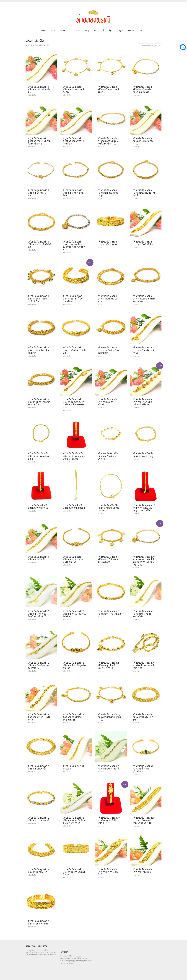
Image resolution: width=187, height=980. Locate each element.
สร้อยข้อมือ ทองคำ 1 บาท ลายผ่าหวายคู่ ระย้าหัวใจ (38, 299)
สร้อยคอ (77, 31)
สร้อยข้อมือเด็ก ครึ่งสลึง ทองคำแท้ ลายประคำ (108, 456)
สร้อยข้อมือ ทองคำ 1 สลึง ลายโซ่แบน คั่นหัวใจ (143, 141)
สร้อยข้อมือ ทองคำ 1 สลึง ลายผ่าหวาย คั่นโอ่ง (73, 193)
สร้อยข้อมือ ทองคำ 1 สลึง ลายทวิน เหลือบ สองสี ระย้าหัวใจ (143, 90)
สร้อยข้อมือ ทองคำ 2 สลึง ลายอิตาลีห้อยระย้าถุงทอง (73, 717)
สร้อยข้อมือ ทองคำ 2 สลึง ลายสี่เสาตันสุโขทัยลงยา (143, 769)
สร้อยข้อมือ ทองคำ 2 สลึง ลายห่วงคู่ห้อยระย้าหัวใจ (143, 614)
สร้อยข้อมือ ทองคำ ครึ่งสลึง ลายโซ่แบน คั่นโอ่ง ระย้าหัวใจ (108, 141)
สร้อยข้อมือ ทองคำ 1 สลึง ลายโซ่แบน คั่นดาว (38, 193)
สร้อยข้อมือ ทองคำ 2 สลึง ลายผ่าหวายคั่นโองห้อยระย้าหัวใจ (38, 614)
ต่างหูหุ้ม (120, 31)
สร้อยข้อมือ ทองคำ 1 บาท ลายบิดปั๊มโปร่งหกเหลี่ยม (73, 299)
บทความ (131, 31)
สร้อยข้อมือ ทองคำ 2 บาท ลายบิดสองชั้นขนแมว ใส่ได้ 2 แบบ (143, 820)
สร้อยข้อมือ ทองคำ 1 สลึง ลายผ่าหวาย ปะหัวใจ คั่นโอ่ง (73, 560)
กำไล (96, 31)
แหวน (53, 31)
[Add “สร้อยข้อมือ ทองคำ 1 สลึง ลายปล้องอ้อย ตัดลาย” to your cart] (54, 87)
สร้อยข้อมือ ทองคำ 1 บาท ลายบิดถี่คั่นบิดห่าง (108, 299)
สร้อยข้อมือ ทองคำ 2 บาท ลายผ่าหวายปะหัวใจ (108, 872)
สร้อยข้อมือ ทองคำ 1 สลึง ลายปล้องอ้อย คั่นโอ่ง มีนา (144, 193)
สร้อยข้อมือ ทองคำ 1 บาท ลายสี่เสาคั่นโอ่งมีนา (74, 350)
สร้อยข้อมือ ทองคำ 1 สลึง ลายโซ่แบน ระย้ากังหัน (74, 90)
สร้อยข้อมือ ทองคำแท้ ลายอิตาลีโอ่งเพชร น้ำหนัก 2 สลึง (144, 665)
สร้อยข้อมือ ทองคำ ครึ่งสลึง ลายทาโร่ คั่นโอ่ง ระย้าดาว (39, 141)
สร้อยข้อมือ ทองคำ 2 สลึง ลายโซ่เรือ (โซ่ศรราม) (39, 717)
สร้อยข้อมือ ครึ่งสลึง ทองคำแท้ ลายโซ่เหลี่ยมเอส (108, 508)
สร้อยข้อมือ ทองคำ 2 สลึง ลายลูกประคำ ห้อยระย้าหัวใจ (108, 665)
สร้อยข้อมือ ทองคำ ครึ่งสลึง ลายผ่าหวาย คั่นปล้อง (73, 141)
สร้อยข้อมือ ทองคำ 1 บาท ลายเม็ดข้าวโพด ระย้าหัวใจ (109, 350)
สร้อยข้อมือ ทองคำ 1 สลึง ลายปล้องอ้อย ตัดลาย (39, 90)
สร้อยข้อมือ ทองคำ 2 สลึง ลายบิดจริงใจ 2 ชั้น (143, 717)
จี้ (103, 31)
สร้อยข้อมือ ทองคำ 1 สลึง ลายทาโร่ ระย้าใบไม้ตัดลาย (108, 560)
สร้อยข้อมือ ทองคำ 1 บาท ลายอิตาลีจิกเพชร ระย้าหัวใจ (144, 299)
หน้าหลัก (43, 31)
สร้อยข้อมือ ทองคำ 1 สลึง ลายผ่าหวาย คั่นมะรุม (108, 193)
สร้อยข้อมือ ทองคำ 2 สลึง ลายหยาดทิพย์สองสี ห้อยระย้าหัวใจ (74, 820)
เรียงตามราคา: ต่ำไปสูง (150, 46)
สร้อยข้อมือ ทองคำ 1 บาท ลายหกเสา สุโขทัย (108, 402)
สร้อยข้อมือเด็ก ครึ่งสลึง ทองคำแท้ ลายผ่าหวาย (39, 456)
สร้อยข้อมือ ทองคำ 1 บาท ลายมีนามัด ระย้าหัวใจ (144, 350)
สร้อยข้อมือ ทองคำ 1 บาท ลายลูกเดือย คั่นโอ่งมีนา (38, 350)
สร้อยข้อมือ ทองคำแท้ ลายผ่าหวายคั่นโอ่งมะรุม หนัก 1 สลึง (144, 508)
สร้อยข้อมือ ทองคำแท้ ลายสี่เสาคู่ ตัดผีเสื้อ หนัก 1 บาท (109, 820)
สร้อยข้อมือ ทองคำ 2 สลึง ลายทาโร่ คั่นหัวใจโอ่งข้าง (75, 614)
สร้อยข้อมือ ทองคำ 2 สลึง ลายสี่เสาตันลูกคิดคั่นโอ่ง (74, 665)
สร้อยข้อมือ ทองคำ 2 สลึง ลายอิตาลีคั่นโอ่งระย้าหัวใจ (39, 665)
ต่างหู (87, 31)
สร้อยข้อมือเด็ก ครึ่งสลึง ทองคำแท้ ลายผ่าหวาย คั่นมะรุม (74, 456)
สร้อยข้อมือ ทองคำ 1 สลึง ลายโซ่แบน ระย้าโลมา (109, 90)
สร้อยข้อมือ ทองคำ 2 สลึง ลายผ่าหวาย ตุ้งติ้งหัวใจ (109, 717)
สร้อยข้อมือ (64, 31)
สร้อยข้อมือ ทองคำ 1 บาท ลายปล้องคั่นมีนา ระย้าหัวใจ (39, 402)
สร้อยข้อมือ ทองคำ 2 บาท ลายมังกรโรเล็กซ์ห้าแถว (74, 872)
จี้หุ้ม (110, 31)
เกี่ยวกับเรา (144, 31)
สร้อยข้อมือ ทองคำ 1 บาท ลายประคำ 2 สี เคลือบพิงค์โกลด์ (143, 402)
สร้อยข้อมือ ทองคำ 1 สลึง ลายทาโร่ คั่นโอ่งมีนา (40, 244)
